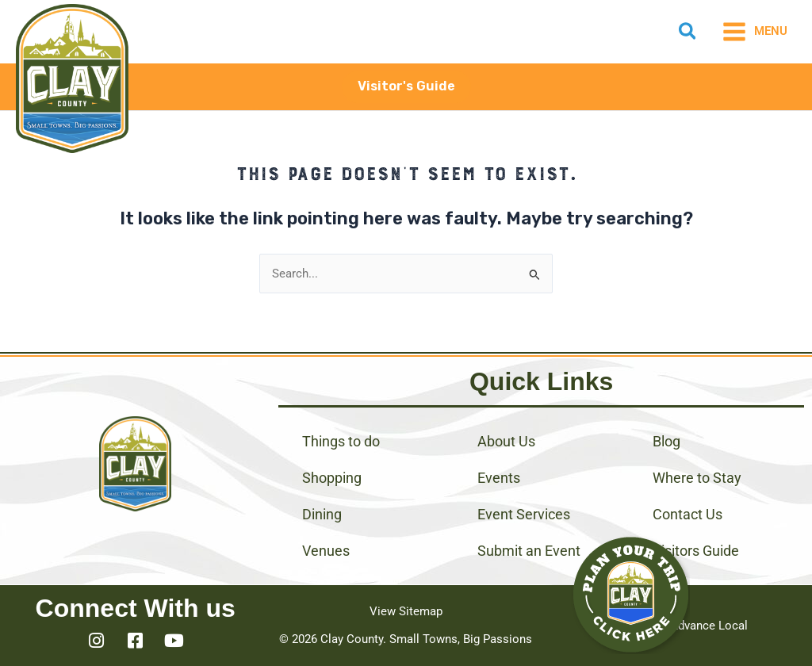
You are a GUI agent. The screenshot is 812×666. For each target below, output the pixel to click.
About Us (506, 441)
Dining (322, 514)
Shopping (332, 478)
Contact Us (688, 514)
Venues (326, 551)
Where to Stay (697, 478)
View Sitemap (406, 611)
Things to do (341, 441)
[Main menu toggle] (755, 32)
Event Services (524, 514)
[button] (688, 34)
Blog (666, 441)
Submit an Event (529, 551)
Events (499, 478)
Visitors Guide (696, 551)
